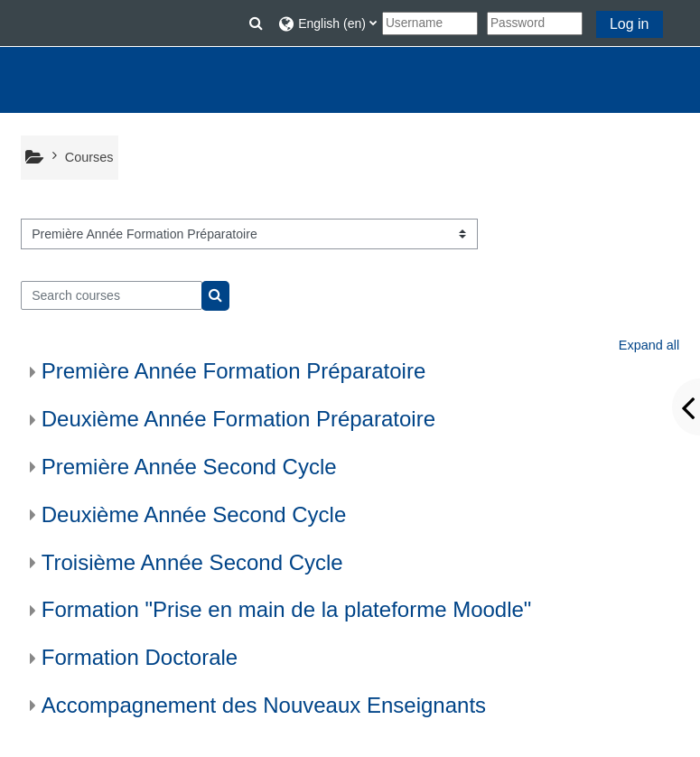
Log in (630, 24)
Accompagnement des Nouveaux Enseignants (264, 705)
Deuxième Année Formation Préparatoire (238, 419)
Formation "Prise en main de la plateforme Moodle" (287, 609)
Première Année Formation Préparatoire (234, 371)
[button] (257, 23)
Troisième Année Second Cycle (192, 562)
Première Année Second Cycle (189, 467)
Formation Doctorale (140, 657)
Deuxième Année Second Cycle (194, 514)
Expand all (649, 345)
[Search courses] (112, 295)
